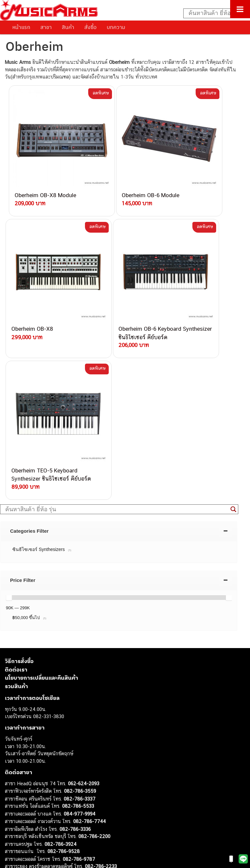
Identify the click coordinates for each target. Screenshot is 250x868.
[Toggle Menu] (240, 9)
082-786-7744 (90, 624)
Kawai (11, 835)
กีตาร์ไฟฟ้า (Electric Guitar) (33, 754)
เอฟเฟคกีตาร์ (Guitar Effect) (34, 783)
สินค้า (68, 27)
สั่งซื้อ (90, 27)
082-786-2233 (101, 669)
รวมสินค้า (16, 489)
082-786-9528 (64, 654)
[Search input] (213, 13)
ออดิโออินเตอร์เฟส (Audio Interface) (42, 798)
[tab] (119, 333)
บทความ (116, 27)
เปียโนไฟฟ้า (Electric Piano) (34, 776)
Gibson (12, 820)
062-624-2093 (84, 586)
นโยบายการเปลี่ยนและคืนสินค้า (42, 480)
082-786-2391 (92, 683)
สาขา (46, 27)
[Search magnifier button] (233, 312)
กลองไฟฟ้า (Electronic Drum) (35, 791)
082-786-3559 (80, 593)
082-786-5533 (78, 608)
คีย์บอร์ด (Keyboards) (27, 769)
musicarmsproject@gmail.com (51, 743)
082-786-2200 (94, 639)
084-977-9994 (80, 616)
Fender (12, 813)
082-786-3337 (80, 601)
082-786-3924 (61, 647)
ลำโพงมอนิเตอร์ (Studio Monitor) (39, 806)
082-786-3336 (75, 632)
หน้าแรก (21, 27)
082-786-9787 (79, 662)
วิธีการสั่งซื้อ (19, 464)
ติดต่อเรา (16, 472)
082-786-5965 (93, 676)
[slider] (9, 400)
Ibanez (12, 827)
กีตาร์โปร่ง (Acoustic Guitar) (34, 762)
